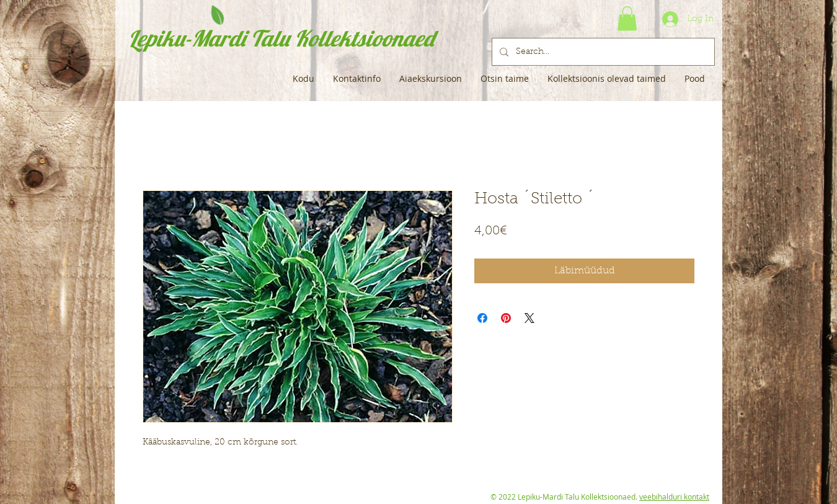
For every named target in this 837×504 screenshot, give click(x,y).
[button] (627, 18)
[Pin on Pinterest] (506, 318)
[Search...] (602, 52)
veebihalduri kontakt (674, 497)
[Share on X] (529, 318)
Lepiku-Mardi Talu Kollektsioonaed (281, 38)
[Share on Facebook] (482, 318)
